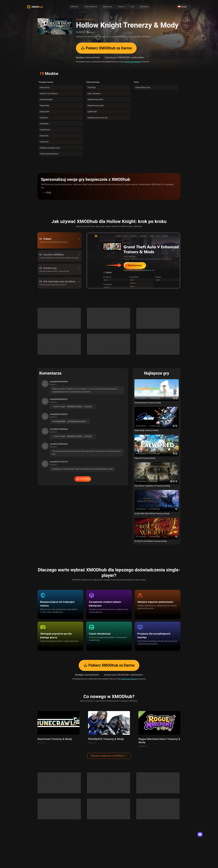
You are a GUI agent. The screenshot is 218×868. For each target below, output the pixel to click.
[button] (109, 193)
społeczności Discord (132, 62)
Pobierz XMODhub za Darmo (106, 48)
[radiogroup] (110, 7)
